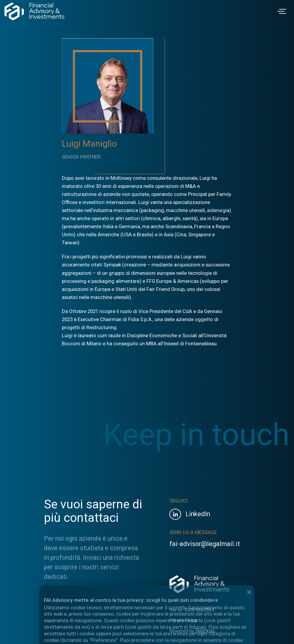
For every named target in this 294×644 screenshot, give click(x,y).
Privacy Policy (183, 620)
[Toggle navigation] (283, 11)
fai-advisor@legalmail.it (205, 544)
